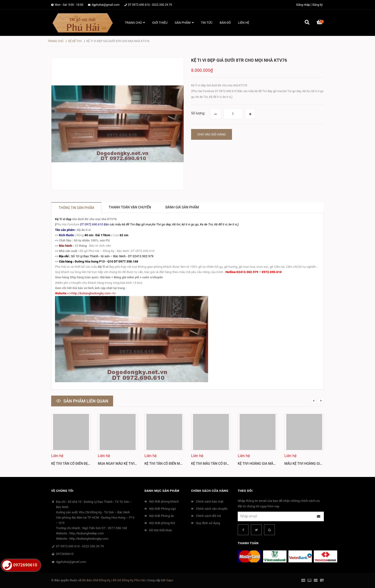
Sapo (170, 580)
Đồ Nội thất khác (161, 530)
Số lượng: (198, 113)
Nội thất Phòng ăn (162, 516)
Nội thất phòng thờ (162, 523)
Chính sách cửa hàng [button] (210, 491)
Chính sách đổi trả (208, 516)
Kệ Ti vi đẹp (63, 219)
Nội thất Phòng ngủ (163, 509)
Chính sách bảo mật (210, 501)
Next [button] (321, 400)
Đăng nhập (303, 5)
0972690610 (65, 554)
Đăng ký (317, 5)
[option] (71, 442)
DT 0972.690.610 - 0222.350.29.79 (150, 5)
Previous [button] (314, 400)
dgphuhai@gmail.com (106, 5)
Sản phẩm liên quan (86, 401)
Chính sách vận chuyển (212, 509)
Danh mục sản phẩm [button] (162, 491)
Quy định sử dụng (208, 523)
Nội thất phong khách (164, 501)
